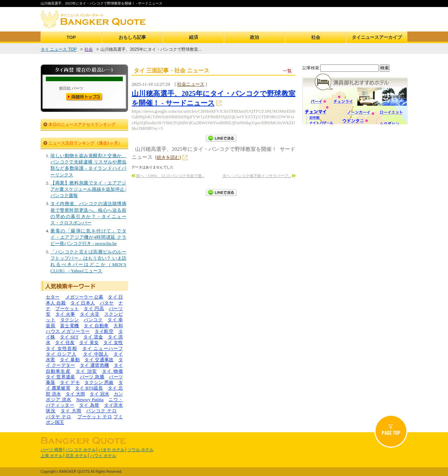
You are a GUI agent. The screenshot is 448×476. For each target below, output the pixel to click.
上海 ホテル (52, 456)
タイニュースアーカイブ (377, 37)
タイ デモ (70, 382)
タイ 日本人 (83, 303)
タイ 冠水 (99, 394)
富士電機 (70, 326)
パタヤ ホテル (111, 450)
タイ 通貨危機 (94, 365)
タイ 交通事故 (99, 360)
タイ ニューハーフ (103, 348)
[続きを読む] (168, 157)
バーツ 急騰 (92, 377)
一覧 (287, 71)
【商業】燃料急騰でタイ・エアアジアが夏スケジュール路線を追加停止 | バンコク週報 (88, 189)
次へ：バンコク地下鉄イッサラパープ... (257, 176)
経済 (194, 37)
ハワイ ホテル (103, 456)
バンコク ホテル (81, 450)
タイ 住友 (65, 342)
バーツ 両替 (52, 450)
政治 (254, 37)
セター (53, 297)
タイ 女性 (113, 342)
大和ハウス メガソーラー (84, 328)
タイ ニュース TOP (59, 49)
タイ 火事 (65, 314)
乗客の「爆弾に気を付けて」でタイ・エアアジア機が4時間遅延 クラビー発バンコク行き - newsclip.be (88, 237)
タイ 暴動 (70, 360)
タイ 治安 (86, 371)
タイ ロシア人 (61, 354)
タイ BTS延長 (89, 388)
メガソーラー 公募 (84, 297)
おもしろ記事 (132, 37)
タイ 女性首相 (61, 348)
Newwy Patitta (90, 400)
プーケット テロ (95, 417)
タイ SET (69, 337)
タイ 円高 (94, 309)
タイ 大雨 (75, 394)
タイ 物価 (112, 371)
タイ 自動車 (96, 326)
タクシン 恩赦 (99, 382)
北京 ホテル (76, 456)
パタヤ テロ (58, 417)
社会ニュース (191, 84)
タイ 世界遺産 (61, 377)
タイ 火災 (90, 314)
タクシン (70, 320)
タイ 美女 (89, 342)
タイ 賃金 (93, 337)
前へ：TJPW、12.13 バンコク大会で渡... (170, 176)
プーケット (67, 309)
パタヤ (107, 303)
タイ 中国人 (96, 354)
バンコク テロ (101, 411)
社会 (316, 37)
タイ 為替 (89, 405)
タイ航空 (104, 331)
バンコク (93, 320)
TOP (71, 37)
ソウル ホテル (141, 450)
